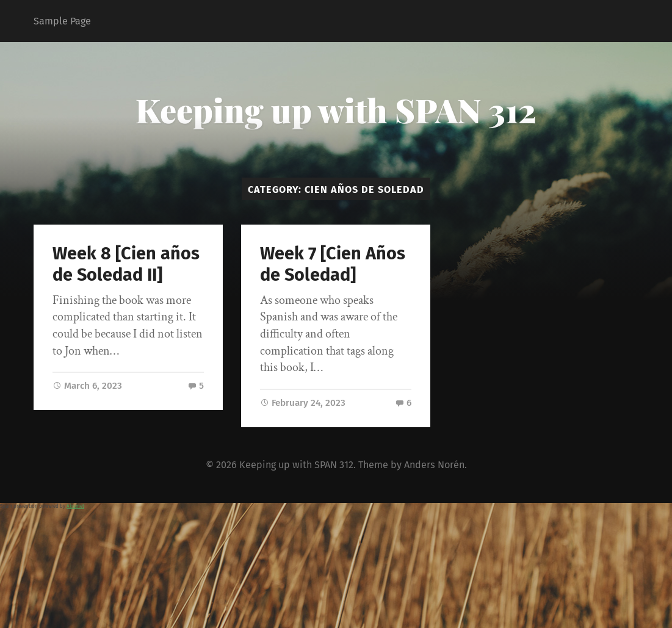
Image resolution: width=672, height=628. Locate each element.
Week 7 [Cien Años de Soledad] (333, 264)
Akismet (75, 506)
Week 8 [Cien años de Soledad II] (126, 264)
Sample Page (62, 21)
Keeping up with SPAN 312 (336, 110)
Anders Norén (434, 465)
